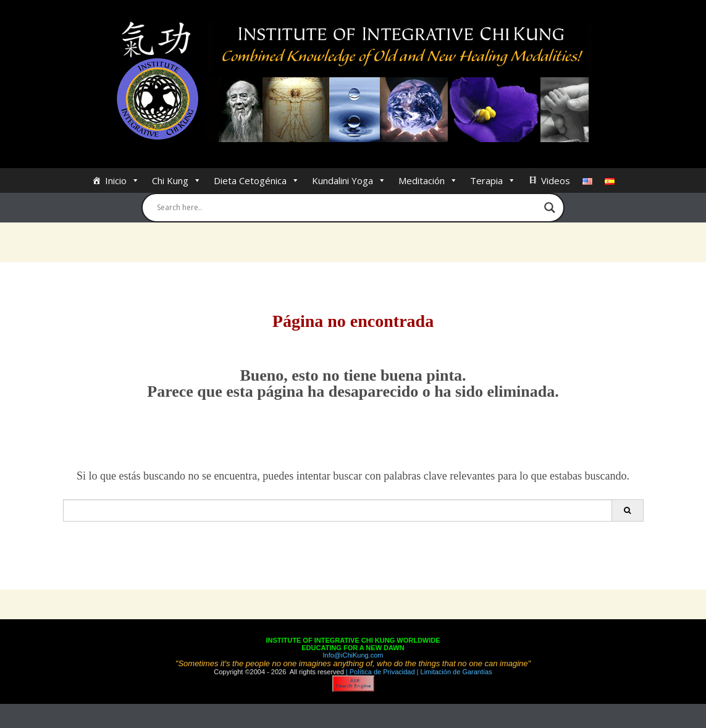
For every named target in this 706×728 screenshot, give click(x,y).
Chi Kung (177, 180)
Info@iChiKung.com (353, 655)
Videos (556, 180)
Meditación (428, 180)
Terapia (493, 180)
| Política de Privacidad (380, 672)
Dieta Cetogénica (257, 180)
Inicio (122, 180)
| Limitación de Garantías (454, 672)
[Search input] (348, 208)
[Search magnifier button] (550, 208)
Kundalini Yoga (349, 180)
